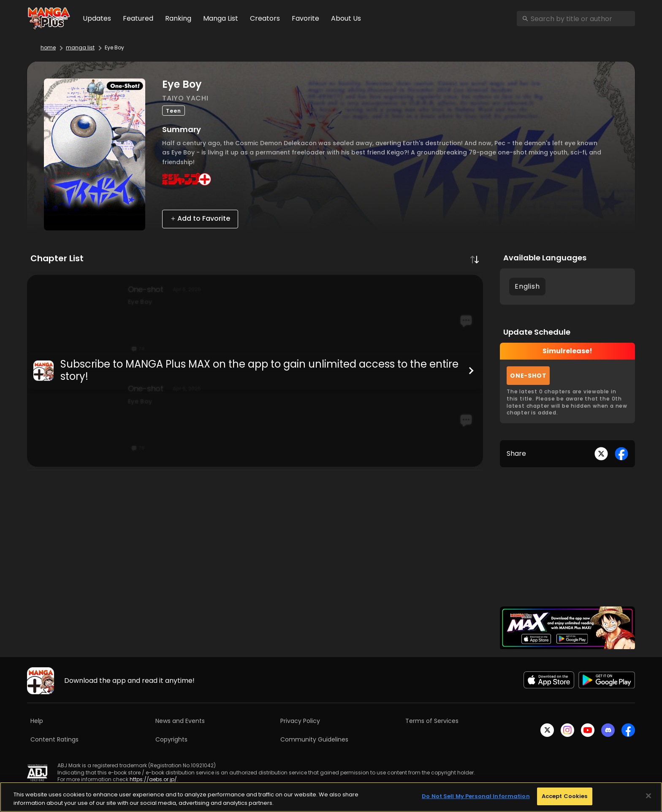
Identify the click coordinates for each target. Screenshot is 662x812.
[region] (331, 797)
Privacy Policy (300, 721)
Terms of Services (432, 721)
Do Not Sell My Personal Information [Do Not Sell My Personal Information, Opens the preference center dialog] (476, 796)
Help (37, 721)
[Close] (648, 796)
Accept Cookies (565, 796)
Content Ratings (54, 739)
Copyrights (171, 739)
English (527, 286)
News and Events (180, 721)
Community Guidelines (314, 739)
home (48, 47)
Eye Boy (114, 47)
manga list (80, 47)
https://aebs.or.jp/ (153, 779)
